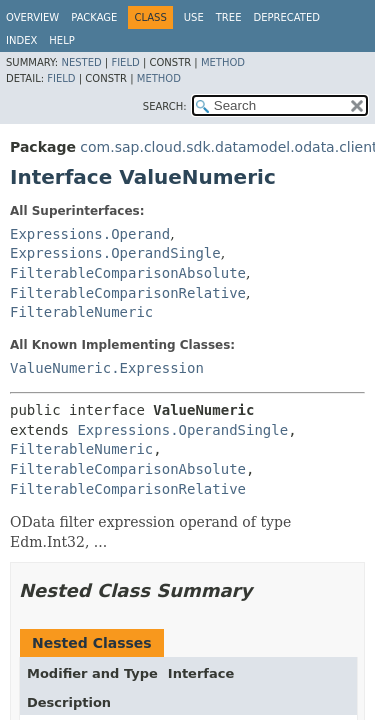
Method (223, 62)
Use (194, 17)
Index (21, 40)
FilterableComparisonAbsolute (128, 273)
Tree (229, 17)
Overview (32, 17)
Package (94, 17)
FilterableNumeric (81, 312)
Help (61, 40)
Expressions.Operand (90, 234)
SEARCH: (165, 106)
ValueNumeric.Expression (107, 368)
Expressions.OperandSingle (115, 253)
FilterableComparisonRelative (128, 293)
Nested (81, 62)
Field (125, 62)
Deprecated (286, 17)
